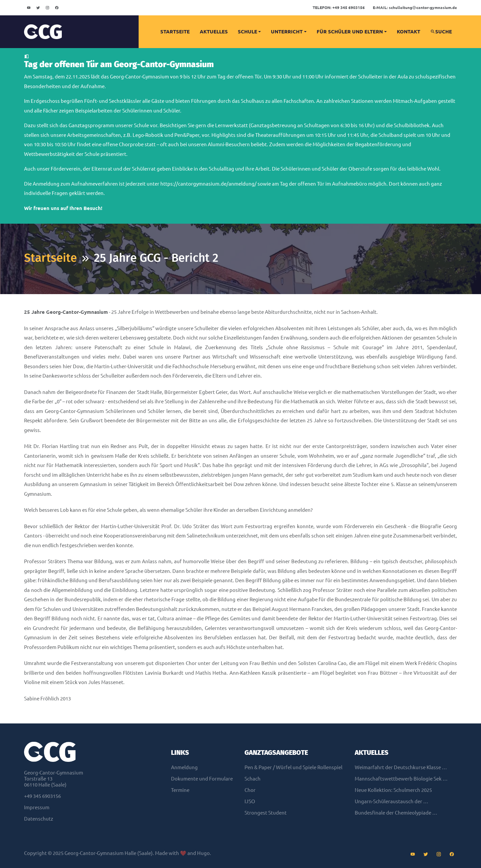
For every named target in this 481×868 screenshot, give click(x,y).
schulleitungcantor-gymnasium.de (415, 8)
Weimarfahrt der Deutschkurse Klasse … (401, 767)
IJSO (250, 801)
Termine (180, 790)
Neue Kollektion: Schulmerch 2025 (393, 790)
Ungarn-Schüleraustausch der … (391, 801)
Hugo (203, 853)
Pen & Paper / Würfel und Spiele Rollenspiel (293, 767)
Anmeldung (184, 767)
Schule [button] (248, 32)
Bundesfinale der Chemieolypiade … (396, 813)
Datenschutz (39, 819)
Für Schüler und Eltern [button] (350, 32)
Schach (253, 779)
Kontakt (409, 32)
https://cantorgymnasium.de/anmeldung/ (208, 184)
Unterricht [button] (287, 32)
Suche (441, 32)
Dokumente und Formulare (202, 779)
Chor (250, 790)
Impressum (37, 807)
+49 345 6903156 (339, 8)
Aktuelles (214, 32)
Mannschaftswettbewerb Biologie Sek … (401, 779)
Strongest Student (266, 813)
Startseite (175, 32)
